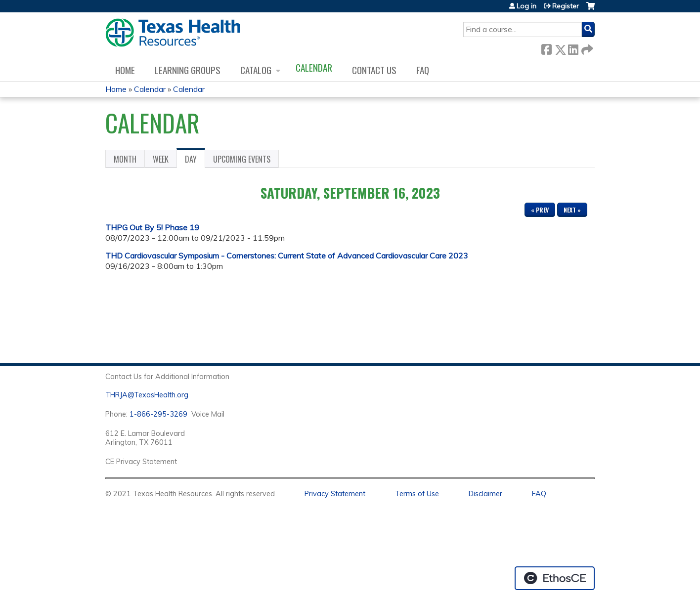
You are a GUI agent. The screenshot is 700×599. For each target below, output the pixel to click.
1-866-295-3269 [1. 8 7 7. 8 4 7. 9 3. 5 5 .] (158, 414)
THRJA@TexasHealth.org (147, 395)
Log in (526, 6)
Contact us (374, 70)
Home (125, 70)
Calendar (314, 67)
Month (125, 159)
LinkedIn (573, 48)
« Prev (540, 210)
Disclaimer (485, 494)
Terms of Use (417, 494)
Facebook (546, 48)
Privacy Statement (335, 494)
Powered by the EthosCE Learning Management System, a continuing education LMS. (555, 578)
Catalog (256, 70)
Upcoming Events (242, 159)
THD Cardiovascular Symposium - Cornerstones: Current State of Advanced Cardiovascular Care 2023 (287, 256)
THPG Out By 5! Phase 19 (152, 227)
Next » (572, 210)
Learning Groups (188, 70)
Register (566, 6)
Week (161, 159)
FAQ (423, 70)
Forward (586, 48)
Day (195, 161)
